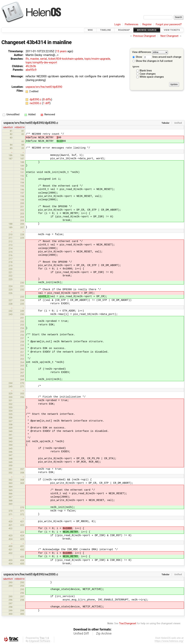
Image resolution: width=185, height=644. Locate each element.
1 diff (46, 103)
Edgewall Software (40, 641)
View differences (142, 52)
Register (147, 24)
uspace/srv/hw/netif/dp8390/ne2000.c (31, 574)
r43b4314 (19, 127)
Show (137, 57)
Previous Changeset (145, 36)
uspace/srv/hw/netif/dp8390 (44, 87)
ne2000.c (36, 103)
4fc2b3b (31, 66)
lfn (27, 59)
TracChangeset (128, 623)
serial (44, 59)
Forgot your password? (169, 24)
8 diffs (47, 99)
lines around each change (162, 57)
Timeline (106, 30)
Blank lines (146, 71)
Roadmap (124, 30)
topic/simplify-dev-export (41, 62)
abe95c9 (31, 70)
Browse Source (147, 30)
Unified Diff (81, 634)
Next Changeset (169, 36)
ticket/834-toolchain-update (66, 59)
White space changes (152, 77)
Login (118, 24)
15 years (61, 51)
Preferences (131, 24)
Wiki (90, 30)
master (34, 59)
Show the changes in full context (153, 61)
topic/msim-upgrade (97, 59)
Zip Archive (104, 634)
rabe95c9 (8, 127)
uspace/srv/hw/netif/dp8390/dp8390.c (31, 123)
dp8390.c (36, 99)
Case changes (148, 74)
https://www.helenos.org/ (169, 641)
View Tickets (172, 30)
